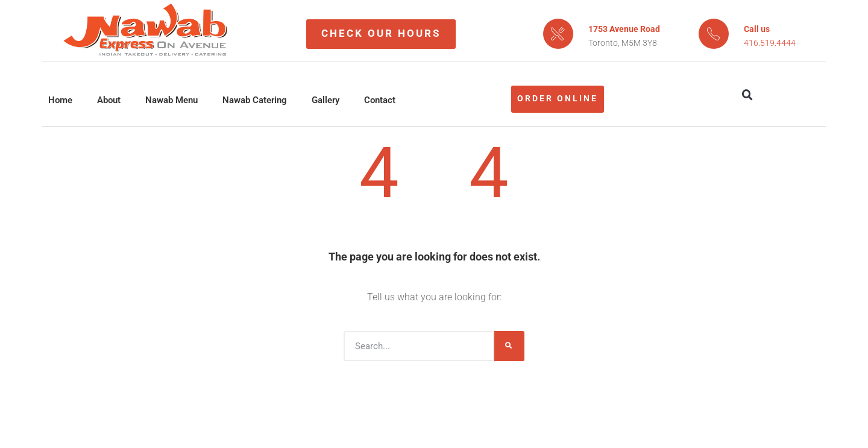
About (109, 100)
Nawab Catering (255, 100)
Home (60, 100)
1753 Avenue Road (624, 29)
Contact (380, 100)
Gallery (325, 100)
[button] (747, 95)
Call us (757, 29)
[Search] (509, 346)
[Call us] (714, 34)
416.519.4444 (770, 43)
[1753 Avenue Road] (558, 34)
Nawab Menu (171, 100)
